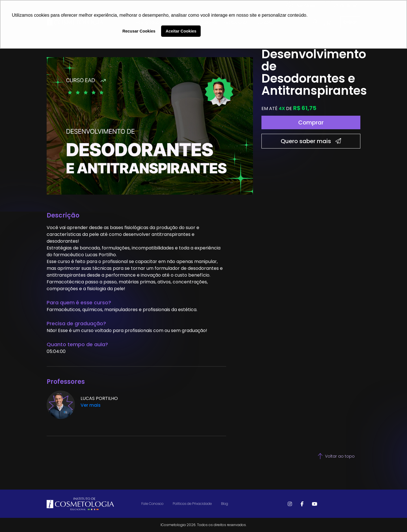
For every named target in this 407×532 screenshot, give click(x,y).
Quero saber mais (311, 141)
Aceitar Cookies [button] (181, 31)
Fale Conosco (152, 504)
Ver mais (91, 405)
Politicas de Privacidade (192, 504)
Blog (225, 504)
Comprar (311, 122)
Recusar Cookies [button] (139, 31)
